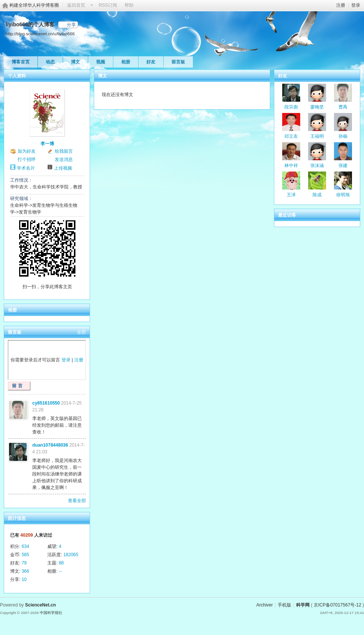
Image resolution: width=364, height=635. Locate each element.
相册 (126, 62)
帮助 (129, 5)
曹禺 (343, 107)
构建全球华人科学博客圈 (34, 5)
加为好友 (27, 151)
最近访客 (287, 215)
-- (60, 571)
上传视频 (63, 168)
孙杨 (343, 136)
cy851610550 (46, 403)
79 (24, 563)
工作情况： (21, 180)
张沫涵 (317, 166)
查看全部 (77, 501)
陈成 (317, 195)
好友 (151, 62)
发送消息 (64, 160)
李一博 (47, 144)
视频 (101, 62)
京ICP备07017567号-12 (338, 605)
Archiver (265, 605)
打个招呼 (27, 160)
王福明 (317, 136)
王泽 (291, 195)
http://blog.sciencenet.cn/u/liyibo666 (40, 34)
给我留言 (64, 151)
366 (26, 571)
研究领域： (21, 199)
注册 (341, 5)
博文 (75, 62)
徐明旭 (343, 195)
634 (26, 546)
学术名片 (26, 168)
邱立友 (291, 136)
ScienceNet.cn (41, 605)
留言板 (178, 62)
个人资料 (17, 76)
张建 (343, 166)
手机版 (284, 605)
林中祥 (291, 166)
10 (24, 579)
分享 (71, 25)
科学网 (303, 605)
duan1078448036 (50, 445)
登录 (356, 5)
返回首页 (76, 5)
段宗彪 (291, 107)
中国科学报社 (51, 613)
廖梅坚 (317, 107)
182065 (71, 555)
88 (61, 563)
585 (26, 555)
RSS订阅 (108, 5)
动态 (50, 62)
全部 (81, 332)
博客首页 (21, 62)
